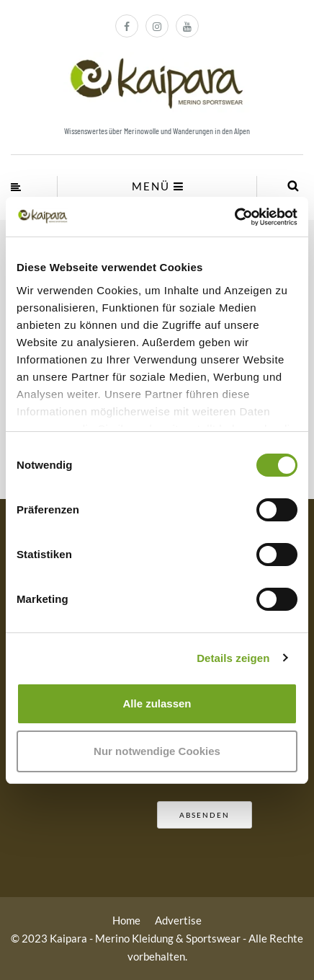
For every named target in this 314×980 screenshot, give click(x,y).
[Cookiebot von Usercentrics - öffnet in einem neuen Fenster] (234, 217)
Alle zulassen (157, 703)
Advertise (178, 920)
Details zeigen (233, 658)
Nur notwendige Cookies (157, 751)
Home (126, 920)
